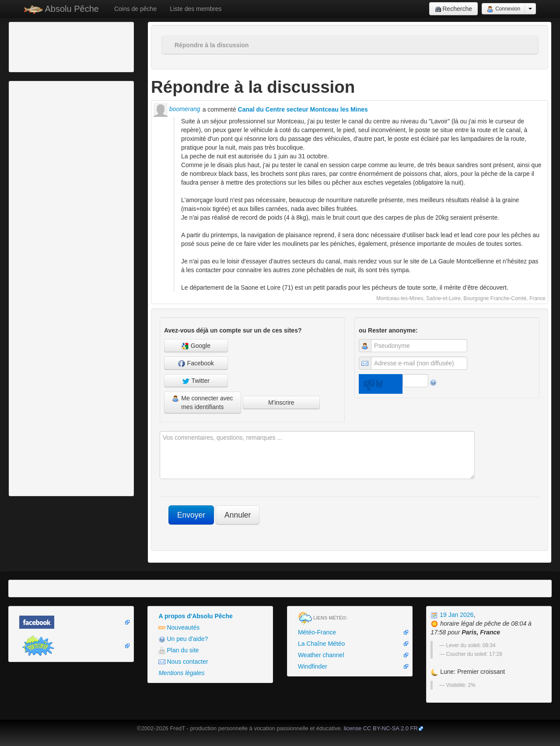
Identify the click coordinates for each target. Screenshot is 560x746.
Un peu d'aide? (183, 639)
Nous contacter (183, 662)
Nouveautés (179, 628)
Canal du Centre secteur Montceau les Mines (303, 109)
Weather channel (321, 655)
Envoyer (191, 515)
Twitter (196, 381)
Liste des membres (196, 9)
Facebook (196, 363)
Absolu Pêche (61, 9)
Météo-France (317, 632)
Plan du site (178, 650)
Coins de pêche (135, 9)
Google (196, 346)
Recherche (453, 9)
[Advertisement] (59, 46)
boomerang (177, 109)
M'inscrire (281, 403)
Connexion (503, 9)
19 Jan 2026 (452, 615)
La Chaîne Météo (321, 644)
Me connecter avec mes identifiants (202, 403)
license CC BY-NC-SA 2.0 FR (381, 728)
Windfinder (313, 666)
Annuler (238, 515)
